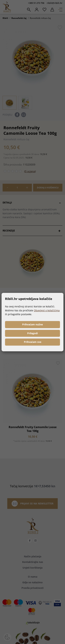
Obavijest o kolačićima (47, 310)
